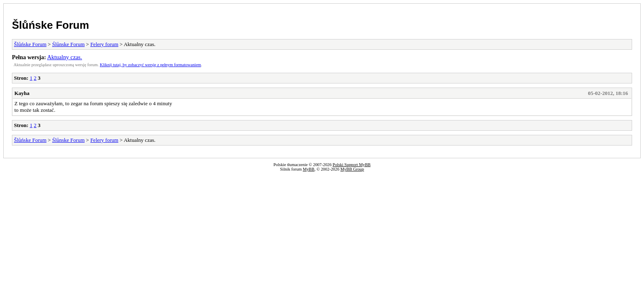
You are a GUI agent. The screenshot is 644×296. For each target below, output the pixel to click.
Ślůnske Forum (68, 44)
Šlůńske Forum (51, 25)
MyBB (308, 169)
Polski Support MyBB (352, 165)
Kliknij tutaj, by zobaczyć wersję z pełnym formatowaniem (150, 65)
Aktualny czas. (65, 57)
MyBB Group (352, 169)
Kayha (22, 93)
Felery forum (104, 44)
